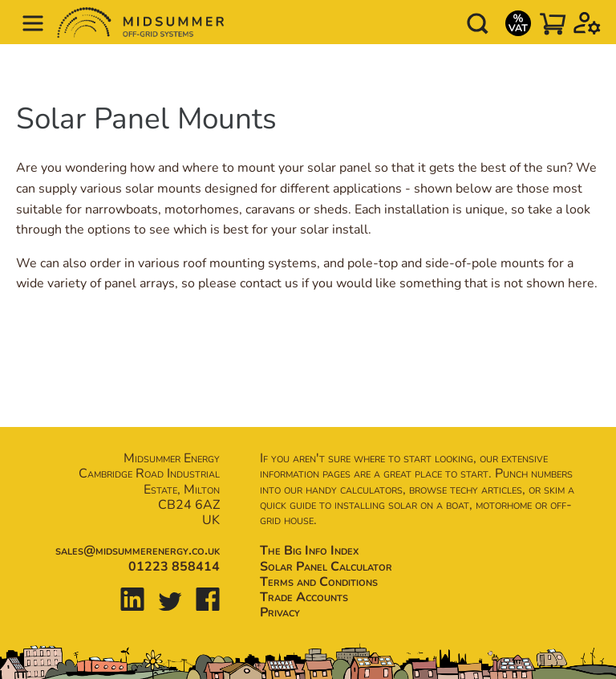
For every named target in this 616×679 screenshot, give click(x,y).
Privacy (280, 612)
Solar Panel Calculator (326, 567)
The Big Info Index (309, 551)
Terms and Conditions (319, 582)
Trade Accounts (304, 597)
